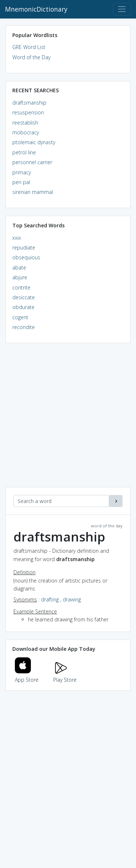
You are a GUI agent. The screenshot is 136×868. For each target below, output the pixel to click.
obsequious (26, 257)
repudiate (24, 248)
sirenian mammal (33, 192)
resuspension (28, 112)
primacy (22, 172)
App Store (27, 676)
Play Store (65, 676)
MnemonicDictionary (36, 9)
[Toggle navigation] (122, 9)
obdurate (23, 307)
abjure (20, 277)
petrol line (24, 152)
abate (19, 267)
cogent (20, 317)
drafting (50, 599)
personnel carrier (32, 162)
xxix (17, 238)
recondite (24, 327)
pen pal (21, 182)
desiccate (24, 297)
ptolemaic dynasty (34, 142)
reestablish (25, 123)
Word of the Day (31, 57)
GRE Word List (29, 47)
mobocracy (26, 132)
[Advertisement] (68, 419)
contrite (21, 287)
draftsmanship (29, 103)
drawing (72, 599)
